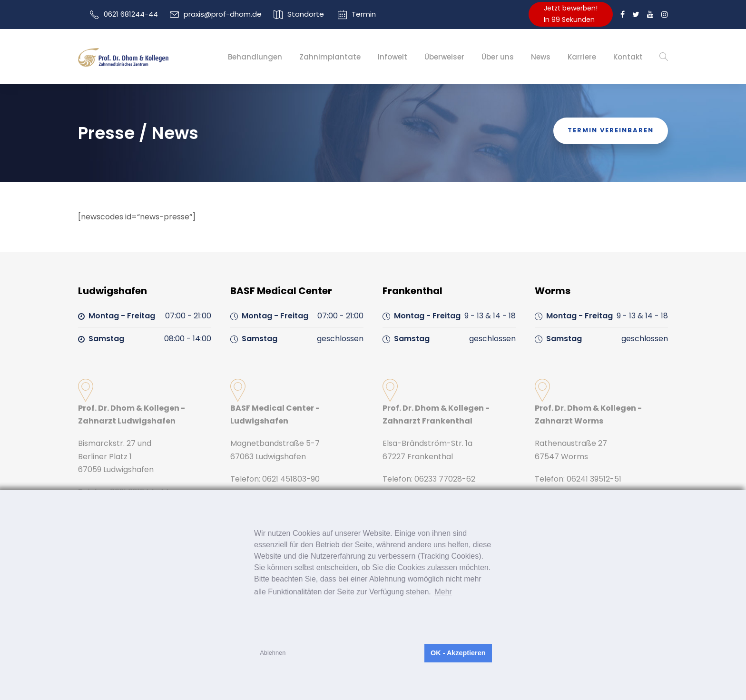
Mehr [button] (443, 592)
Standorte (306, 14)
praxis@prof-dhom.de (223, 14)
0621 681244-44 (131, 14)
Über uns (498, 57)
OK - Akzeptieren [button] (458, 653)
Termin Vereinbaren (611, 130)
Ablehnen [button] (273, 653)
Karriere (582, 57)
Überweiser (444, 57)
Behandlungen (255, 57)
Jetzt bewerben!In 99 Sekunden (571, 14)
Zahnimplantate (330, 57)
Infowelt (393, 57)
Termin (364, 14)
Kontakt (628, 57)
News (541, 57)
